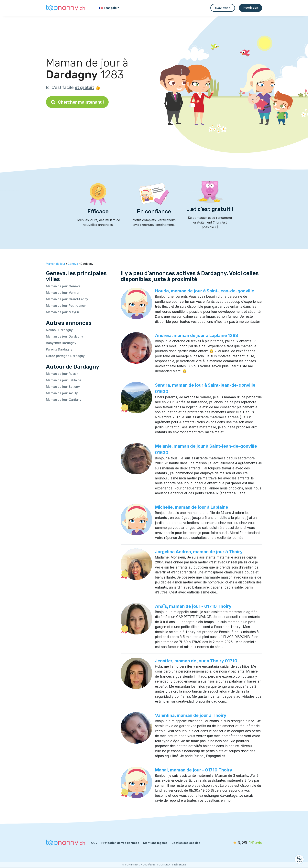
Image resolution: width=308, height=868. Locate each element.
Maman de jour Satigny (63, 387)
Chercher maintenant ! (77, 102)
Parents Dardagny (59, 349)
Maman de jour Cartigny (64, 400)
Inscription (250, 8)
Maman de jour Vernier (63, 293)
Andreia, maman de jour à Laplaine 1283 (197, 335)
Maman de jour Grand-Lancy (67, 299)
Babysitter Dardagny (61, 343)
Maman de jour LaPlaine (64, 380)
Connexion (223, 8)
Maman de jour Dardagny (65, 336)
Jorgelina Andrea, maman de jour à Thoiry (199, 552)
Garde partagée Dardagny (65, 356)
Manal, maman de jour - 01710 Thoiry (194, 770)
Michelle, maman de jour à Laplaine (192, 507)
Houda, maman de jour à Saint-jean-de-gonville (205, 291)
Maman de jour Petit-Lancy (66, 306)
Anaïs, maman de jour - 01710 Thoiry (193, 606)
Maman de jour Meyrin (62, 312)
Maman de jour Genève (63, 286)
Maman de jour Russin (62, 374)
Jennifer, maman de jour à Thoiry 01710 (196, 661)
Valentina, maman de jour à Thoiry (191, 715)
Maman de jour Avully (62, 393)
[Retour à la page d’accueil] (66, 8)
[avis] (239, 843)
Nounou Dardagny (59, 330)
